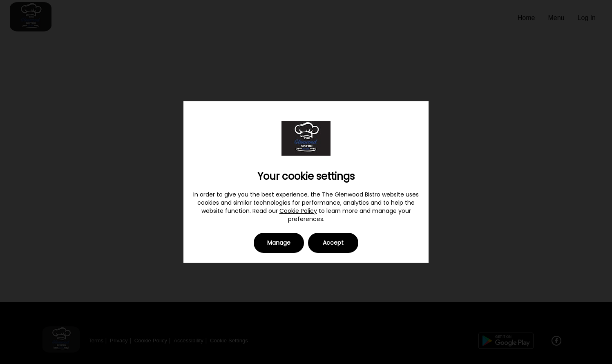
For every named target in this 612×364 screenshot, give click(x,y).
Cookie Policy (298, 211)
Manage (279, 243)
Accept (333, 243)
